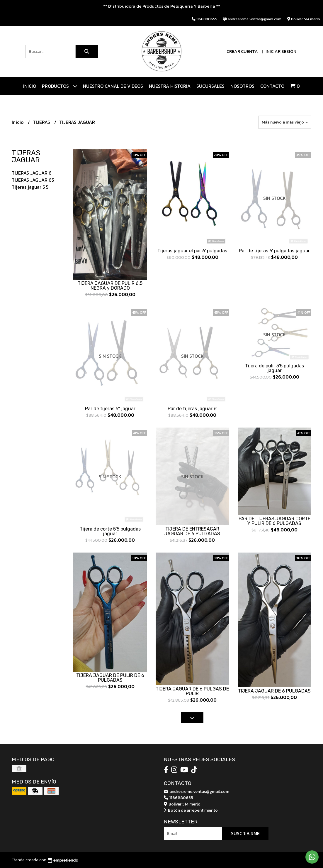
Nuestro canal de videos (113, 86)
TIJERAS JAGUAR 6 (32, 173)
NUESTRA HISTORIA (170, 86)
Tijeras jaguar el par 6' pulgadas (192, 251)
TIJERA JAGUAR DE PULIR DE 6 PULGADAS (110, 678)
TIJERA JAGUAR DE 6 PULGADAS (274, 691)
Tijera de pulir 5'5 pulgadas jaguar (274, 368)
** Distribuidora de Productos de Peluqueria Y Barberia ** (162, 6)
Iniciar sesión (281, 51)
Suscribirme (245, 833)
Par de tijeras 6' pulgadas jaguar (274, 251)
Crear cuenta (242, 51)
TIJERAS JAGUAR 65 (33, 180)
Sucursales (210, 86)
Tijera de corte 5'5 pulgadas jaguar (110, 531)
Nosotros (242, 86)
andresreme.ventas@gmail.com (197, 791)
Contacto (272, 86)
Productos (59, 86)
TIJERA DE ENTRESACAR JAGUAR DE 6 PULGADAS (192, 531)
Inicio (30, 86)
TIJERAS (42, 122)
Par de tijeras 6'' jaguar (110, 409)
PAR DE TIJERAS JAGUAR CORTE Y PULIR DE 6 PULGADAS (274, 521)
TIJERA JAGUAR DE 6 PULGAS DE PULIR (192, 691)
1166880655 (178, 798)
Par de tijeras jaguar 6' (192, 409)
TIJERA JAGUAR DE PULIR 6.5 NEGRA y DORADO (110, 286)
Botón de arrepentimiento (191, 810)
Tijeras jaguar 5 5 (30, 187)
